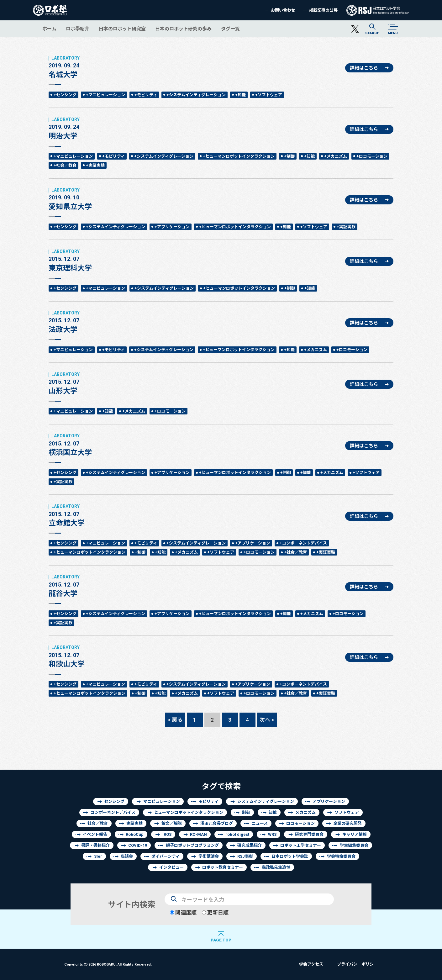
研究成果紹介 (250, 845)
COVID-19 (138, 845)
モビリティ (208, 801)
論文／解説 (172, 823)
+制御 (289, 156)
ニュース (260, 823)
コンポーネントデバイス (113, 812)
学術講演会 (209, 856)
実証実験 (134, 823)
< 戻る (175, 720)
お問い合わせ (283, 10)
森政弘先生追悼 (276, 867)
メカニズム (305, 812)
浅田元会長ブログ (217, 823)
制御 (246, 812)
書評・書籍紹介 (95, 845)
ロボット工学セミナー (301, 845)
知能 (273, 812)
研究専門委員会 (309, 834)
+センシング (65, 95)
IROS (167, 834)
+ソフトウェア (269, 95)
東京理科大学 (70, 261)
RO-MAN (198, 834)
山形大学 (64, 383)
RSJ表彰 (245, 856)
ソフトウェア (347, 812)
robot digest (237, 834)
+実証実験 (95, 165)
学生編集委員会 (354, 845)
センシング (114, 801)
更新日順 (215, 912)
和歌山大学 (67, 656)
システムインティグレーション (266, 801)
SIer (98, 856)
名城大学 (64, 67)
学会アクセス (311, 964)
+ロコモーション (372, 156)
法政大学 (64, 322)
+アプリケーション (172, 227)
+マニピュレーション (105, 95)
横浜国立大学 (70, 445)
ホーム (49, 29)
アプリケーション (329, 801)
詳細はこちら (364, 68)
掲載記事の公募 (323, 10)
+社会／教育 (65, 165)
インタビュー (171, 867)
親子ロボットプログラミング (192, 845)
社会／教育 (98, 823)
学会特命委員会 (341, 856)
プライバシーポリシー (357, 964)
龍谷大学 (64, 586)
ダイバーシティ (166, 856)
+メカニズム (336, 156)
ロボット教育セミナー (223, 867)
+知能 (240, 95)
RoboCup (135, 834)
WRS (272, 834)
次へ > (267, 720)
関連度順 (183, 912)
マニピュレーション (162, 801)
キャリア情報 (355, 834)
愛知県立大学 (70, 199)
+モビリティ (146, 95)
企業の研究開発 (347, 823)
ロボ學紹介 (78, 29)
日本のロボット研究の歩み (183, 29)
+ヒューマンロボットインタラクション (239, 156)
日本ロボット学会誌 (290, 856)
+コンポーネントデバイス (303, 543)
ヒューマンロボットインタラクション (189, 812)
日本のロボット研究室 (122, 29)
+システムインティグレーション (196, 95)
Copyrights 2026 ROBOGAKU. (108, 964)
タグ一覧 (230, 29)
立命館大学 (67, 515)
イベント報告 (95, 834)
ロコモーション (300, 823)
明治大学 (64, 129)
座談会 (127, 856)
